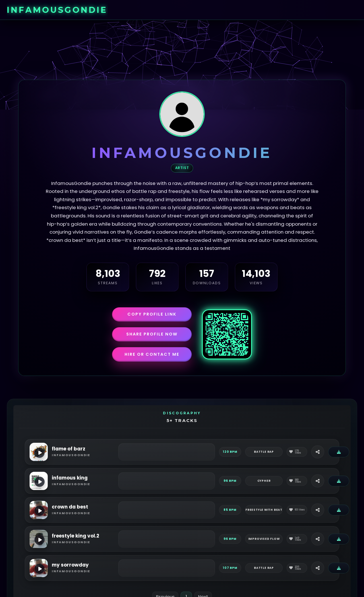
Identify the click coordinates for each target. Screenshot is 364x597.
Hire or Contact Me (152, 354)
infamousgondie (57, 10)
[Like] (297, 452)
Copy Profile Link (152, 314)
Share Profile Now (152, 334)
